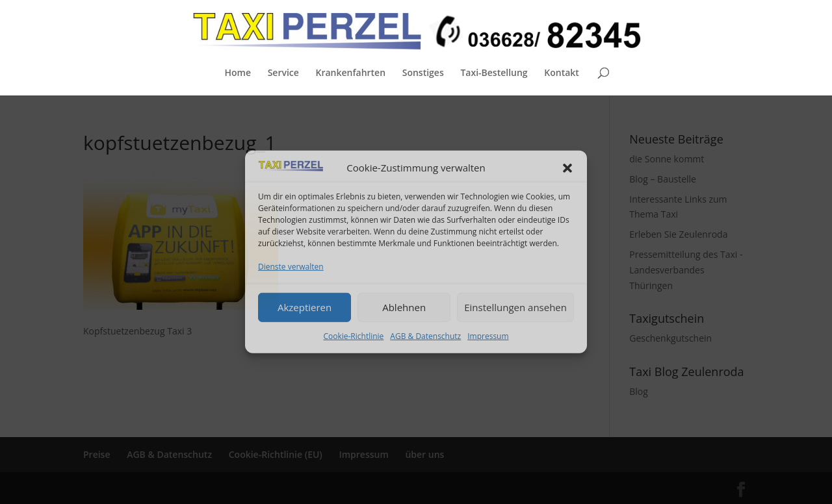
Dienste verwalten (291, 267)
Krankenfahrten (350, 73)
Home (238, 73)
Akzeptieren (305, 307)
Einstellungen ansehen (515, 307)
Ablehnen (404, 307)
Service (283, 73)
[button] (567, 168)
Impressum (488, 335)
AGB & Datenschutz (425, 335)
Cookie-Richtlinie (353, 335)
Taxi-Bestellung (494, 73)
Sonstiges (423, 73)
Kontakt (562, 73)
